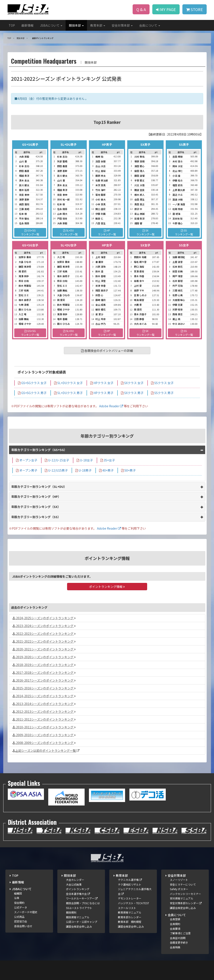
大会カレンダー (75, 880)
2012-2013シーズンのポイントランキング (44, 712)
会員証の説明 (178, 938)
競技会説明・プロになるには (83, 903)
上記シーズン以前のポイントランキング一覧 (46, 750)
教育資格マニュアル (130, 912)
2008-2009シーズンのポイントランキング (44, 743)
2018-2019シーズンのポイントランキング (44, 665)
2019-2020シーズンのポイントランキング (44, 657)
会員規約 (175, 924)
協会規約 (19, 903)
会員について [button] (150, 25)
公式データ (21, 907)
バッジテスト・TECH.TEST (134, 903)
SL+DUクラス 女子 (68, 383)
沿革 (17, 898)
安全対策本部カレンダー (186, 903)
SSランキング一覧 (184, 232)
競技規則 (71, 912)
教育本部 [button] (98, 25)
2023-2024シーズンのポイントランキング (44, 626)
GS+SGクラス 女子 (32, 383)
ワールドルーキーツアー (82, 898)
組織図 (18, 893)
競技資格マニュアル (78, 917)
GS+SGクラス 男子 (32, 393)
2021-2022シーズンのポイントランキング (44, 641)
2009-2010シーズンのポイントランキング (44, 735)
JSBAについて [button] (51, 25)
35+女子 (108, 460)
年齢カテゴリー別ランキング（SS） (36, 517)
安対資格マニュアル (182, 898)
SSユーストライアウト (79, 908)
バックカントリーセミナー (185, 894)
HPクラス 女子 (102, 383)
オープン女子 (27, 460)
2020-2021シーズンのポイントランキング (44, 649)
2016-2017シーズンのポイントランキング (44, 680)
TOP (12, 25)
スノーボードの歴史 (26, 912)
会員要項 (175, 929)
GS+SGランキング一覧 (30, 232)
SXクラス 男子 (132, 393)
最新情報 (27, 25)
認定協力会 (21, 921)
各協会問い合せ (23, 926)
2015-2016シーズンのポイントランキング (44, 688)
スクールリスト (127, 908)
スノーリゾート (179, 880)
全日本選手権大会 (78, 894)
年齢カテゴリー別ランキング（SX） (36, 507)
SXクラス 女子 (132, 383)
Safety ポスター (179, 889)
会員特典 (175, 947)
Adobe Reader (111, 406)
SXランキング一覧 (145, 232)
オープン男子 (27, 470)
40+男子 (106, 470)
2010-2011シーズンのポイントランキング (44, 727)
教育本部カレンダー (130, 917)
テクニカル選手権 (130, 880)
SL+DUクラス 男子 (68, 393)
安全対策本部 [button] (122, 25)
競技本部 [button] (76, 25)
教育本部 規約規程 (130, 922)
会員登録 (175, 919)
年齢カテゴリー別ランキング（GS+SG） (39, 450)
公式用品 (19, 917)
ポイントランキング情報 (107, 587)
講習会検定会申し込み (79, 926)
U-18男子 (83, 470)
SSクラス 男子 (162, 393)
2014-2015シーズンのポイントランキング (44, 696)
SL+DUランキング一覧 (69, 232)
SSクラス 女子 (162, 383)
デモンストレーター (130, 898)
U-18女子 (85, 460)
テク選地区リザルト (130, 884)
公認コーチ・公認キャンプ (82, 922)
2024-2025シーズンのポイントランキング (44, 618)
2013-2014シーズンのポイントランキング (44, 704)
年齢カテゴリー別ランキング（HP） (36, 496)
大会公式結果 (74, 884)
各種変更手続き (179, 942)
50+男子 (128, 470)
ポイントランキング (78, 889)
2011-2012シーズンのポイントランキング (44, 719)
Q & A (141, 9)
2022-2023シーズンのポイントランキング (44, 634)
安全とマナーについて (183, 884)
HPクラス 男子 (102, 393)
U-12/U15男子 (56, 470)
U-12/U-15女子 (57, 460)
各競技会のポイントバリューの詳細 (107, 351)
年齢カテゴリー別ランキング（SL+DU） (39, 487)
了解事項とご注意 (180, 933)
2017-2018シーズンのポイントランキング (44, 673)
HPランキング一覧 (107, 232)
